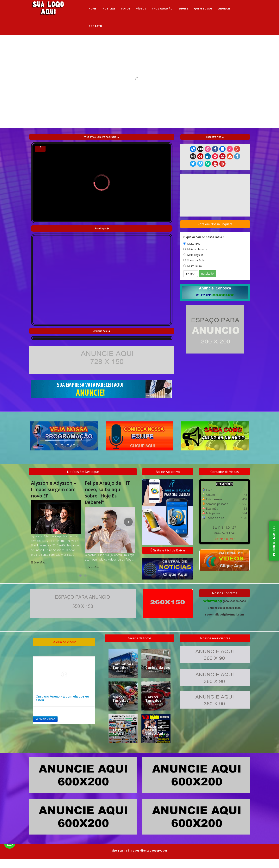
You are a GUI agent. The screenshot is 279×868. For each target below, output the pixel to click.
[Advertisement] (215, 383)
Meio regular (193, 255)
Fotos (126, 9)
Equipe (183, 9)
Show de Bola (194, 260)
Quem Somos (203, 9)
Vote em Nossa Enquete (215, 224)
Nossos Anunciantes (215, 638)
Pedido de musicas (274, 541)
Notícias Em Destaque (83, 472)
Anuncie (224, 9)
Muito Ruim (192, 266)
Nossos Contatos (225, 593)
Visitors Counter (224, 539)
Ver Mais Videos (45, 719)
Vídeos (141, 9)
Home (93, 9)
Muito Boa (192, 244)
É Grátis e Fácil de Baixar (168, 550)
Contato (95, 26)
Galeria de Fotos (140, 638)
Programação (162, 9)
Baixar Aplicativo (168, 472)
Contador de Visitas (225, 472)
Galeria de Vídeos (64, 642)
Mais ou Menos (195, 249)
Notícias (109, 9)
